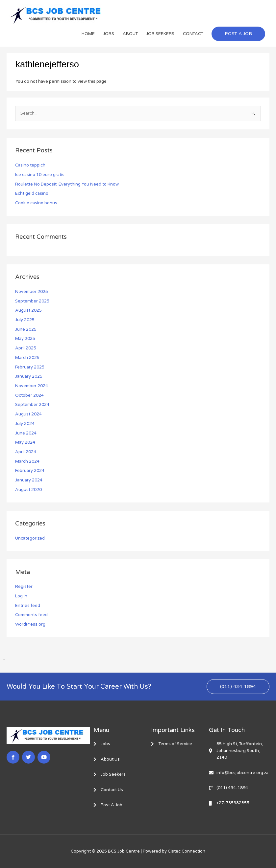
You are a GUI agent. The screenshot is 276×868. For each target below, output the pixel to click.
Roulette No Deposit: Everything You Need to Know (67, 184)
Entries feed (28, 606)
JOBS (109, 34)
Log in (21, 596)
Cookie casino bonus (36, 203)
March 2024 (27, 461)
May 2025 (25, 339)
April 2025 (26, 348)
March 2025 (27, 358)
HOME (88, 34)
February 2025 (30, 367)
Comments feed (31, 615)
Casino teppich (30, 165)
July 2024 (25, 424)
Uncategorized (30, 538)
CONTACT (193, 34)
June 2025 (26, 329)
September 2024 (32, 405)
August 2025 (28, 310)
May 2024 (25, 442)
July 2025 (25, 320)
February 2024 (30, 471)
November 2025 (32, 292)
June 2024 (26, 433)
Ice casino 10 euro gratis (40, 175)
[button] (238, 34)
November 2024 (32, 386)
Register (24, 587)
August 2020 (28, 490)
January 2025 (29, 376)
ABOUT (130, 34)
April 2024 (26, 452)
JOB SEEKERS (160, 34)
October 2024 (29, 395)
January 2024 (29, 480)
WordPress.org (30, 624)
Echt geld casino (32, 193)
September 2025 (32, 301)
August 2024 (28, 414)
